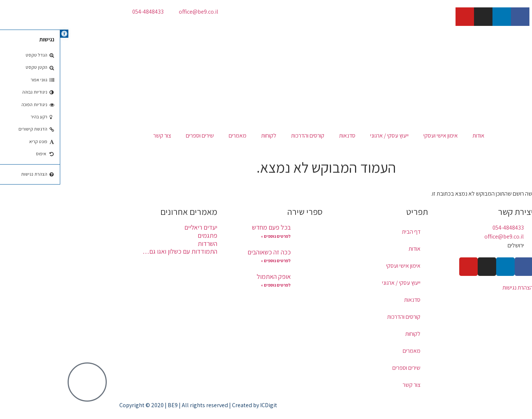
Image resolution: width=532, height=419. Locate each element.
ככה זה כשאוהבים (209, 252)
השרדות (147, 244)
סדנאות (287, 136)
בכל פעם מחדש (211, 227)
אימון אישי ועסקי (380, 136)
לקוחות (209, 136)
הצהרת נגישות (458, 288)
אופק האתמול (214, 276)
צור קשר (102, 136)
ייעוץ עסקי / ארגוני (329, 136)
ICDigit (208, 405)
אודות (418, 136)
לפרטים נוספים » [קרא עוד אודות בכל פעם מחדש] (216, 236)
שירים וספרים (140, 136)
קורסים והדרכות (248, 136)
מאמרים (177, 136)
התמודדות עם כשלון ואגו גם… (120, 251)
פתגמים (147, 235)
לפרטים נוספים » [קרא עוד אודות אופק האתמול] (216, 285)
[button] (4, 34)
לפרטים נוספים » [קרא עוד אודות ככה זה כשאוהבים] (216, 261)
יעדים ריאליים (141, 227)
